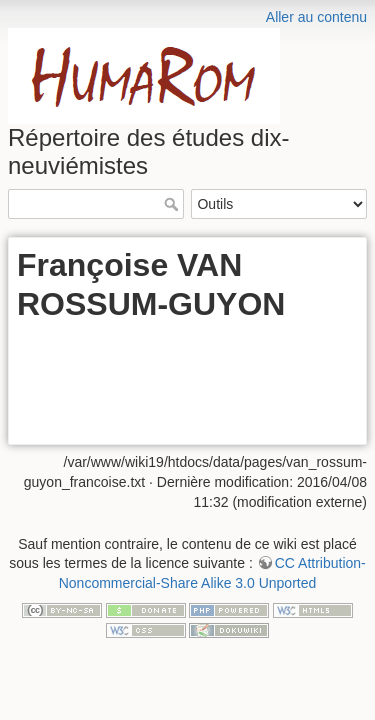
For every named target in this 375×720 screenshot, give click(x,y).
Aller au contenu (316, 17)
